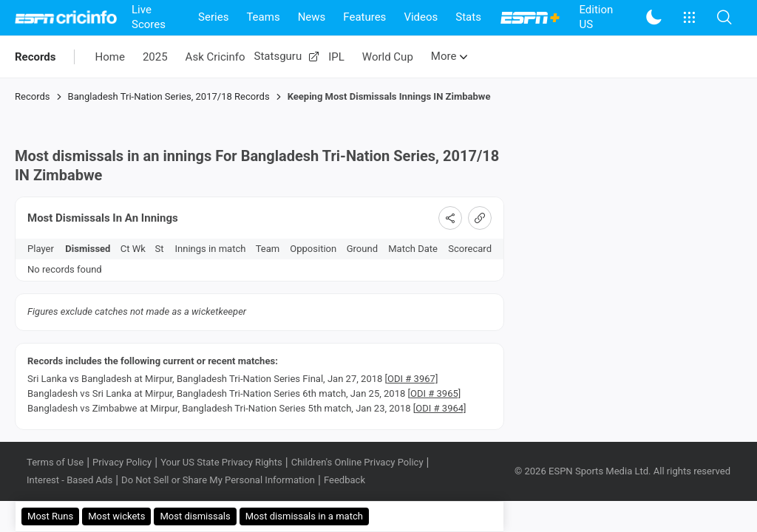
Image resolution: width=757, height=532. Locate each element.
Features (364, 17)
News (312, 17)
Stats (468, 17)
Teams (263, 17)
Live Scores (149, 17)
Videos (421, 17)
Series (213, 17)
